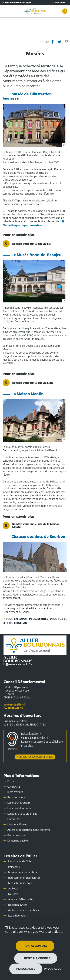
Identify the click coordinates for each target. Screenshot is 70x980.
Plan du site (14, 819)
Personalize (26, 969)
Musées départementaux (23, 872)
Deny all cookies (36, 958)
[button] (34, 125)
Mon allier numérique (20, 883)
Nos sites (60, 3)
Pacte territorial (16, 835)
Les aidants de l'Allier (20, 861)
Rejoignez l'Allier (18, 905)
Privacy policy (52, 969)
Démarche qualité (18, 841)
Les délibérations (18, 916)
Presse (11, 781)
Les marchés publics (19, 803)
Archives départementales (24, 910)
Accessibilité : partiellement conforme (29, 830)
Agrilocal (13, 888)
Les (19, 808)
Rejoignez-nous (16, 797)
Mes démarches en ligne (18, 3)
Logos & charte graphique (22, 814)
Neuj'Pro (13, 894)
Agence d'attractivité (20, 899)
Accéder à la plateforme (35, 757)
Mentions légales (17, 824)
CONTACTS (14, 787)
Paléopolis (14, 867)
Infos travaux (15, 792)
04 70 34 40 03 (13, 708)
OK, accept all (35, 946)
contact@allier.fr (14, 705)
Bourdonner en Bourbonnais (24, 878)
